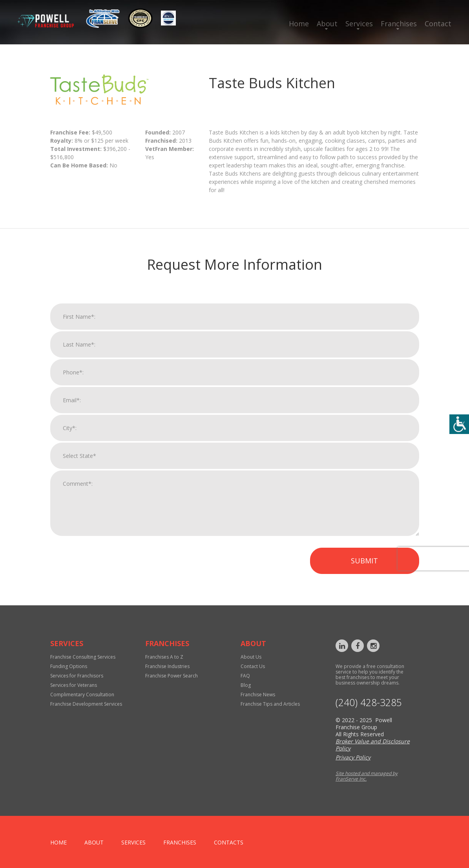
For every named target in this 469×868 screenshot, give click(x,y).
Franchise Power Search (172, 676)
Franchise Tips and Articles (270, 704)
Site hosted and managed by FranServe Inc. (367, 776)
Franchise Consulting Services (83, 657)
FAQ (245, 676)
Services (359, 24)
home (58, 842)
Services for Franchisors (77, 676)
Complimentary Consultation (82, 695)
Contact (438, 24)
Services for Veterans (74, 685)
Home (299, 24)
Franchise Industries (167, 666)
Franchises (399, 24)
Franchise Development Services (86, 704)
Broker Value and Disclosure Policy (373, 745)
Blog (246, 685)
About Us (251, 657)
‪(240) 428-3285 (369, 702)
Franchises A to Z (164, 657)
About (327, 24)
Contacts (229, 842)
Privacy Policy (353, 757)
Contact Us (253, 666)
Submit (364, 567)
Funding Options (69, 666)
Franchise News (258, 695)
